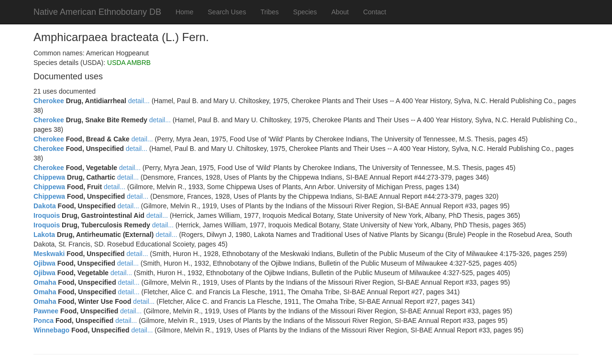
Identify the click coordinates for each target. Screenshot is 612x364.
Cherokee (49, 101)
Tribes (270, 12)
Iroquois (47, 215)
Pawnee (46, 311)
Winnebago (51, 330)
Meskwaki (49, 254)
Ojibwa (44, 263)
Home (184, 12)
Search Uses (227, 12)
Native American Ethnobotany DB (97, 12)
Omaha (45, 282)
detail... (139, 101)
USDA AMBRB (129, 63)
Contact (374, 12)
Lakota (44, 235)
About (340, 12)
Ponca (44, 321)
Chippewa (49, 177)
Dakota (45, 206)
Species (305, 12)
